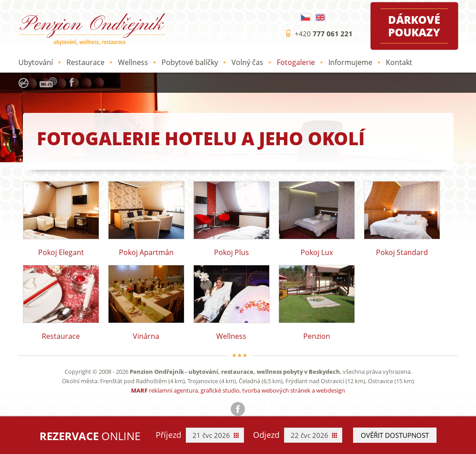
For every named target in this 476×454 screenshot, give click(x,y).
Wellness (133, 62)
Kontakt (399, 62)
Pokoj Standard (402, 218)
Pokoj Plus (231, 218)
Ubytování (36, 62)
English (320, 17)
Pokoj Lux (317, 218)
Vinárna (146, 302)
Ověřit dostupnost (395, 435)
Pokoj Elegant (61, 218)
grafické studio (220, 390)
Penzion (317, 302)
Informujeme (350, 62)
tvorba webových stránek (276, 390)
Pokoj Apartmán (146, 218)
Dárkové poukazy (414, 26)
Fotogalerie (296, 62)
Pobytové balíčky (190, 62)
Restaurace (85, 62)
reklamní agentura (173, 390)
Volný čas (247, 62)
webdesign (331, 390)
